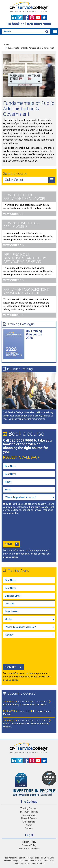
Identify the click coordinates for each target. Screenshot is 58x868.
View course (14, 214)
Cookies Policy (29, 845)
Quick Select (30, 180)
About (29, 825)
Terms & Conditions (29, 849)
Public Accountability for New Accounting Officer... (27, 724)
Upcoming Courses (19, 693)
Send (12, 544)
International (29, 815)
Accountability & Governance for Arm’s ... (27, 703)
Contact (29, 828)
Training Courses (29, 808)
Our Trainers (29, 822)
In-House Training (18, 369)
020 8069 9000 (39, 24)
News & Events (29, 818)
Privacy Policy (29, 842)
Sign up (13, 667)
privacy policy (11, 557)
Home (7, 45)
